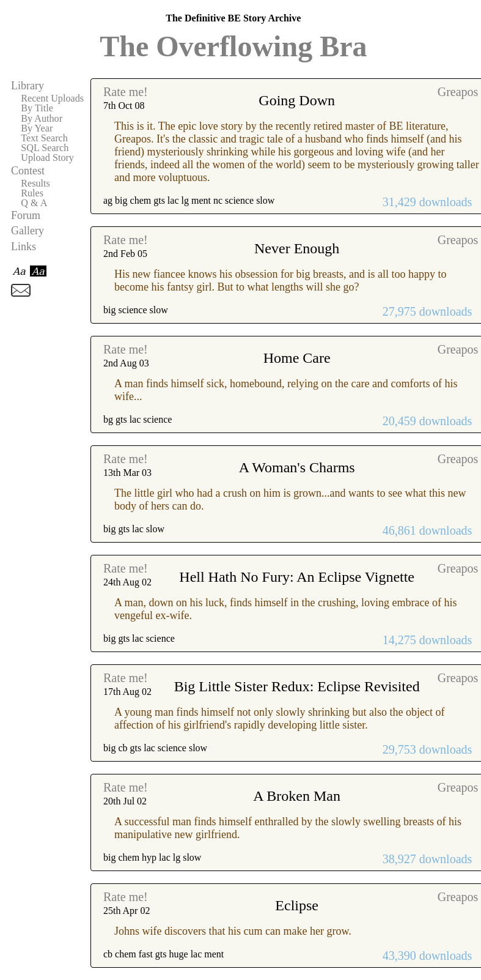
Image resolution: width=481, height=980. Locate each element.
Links (24, 247)
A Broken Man (297, 796)
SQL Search (45, 148)
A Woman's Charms (297, 467)
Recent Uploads (52, 98)
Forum (26, 215)
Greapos (458, 92)
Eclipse (297, 905)
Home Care (297, 358)
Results (35, 184)
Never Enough (297, 248)
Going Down (297, 100)
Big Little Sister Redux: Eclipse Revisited (297, 686)
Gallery (28, 231)
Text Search (44, 138)
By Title (37, 108)
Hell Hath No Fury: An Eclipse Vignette (297, 577)
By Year (37, 128)
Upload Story (47, 158)
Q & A (34, 203)
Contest (28, 171)
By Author (42, 119)
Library (28, 86)
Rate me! (126, 92)
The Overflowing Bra (233, 46)
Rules (32, 193)
